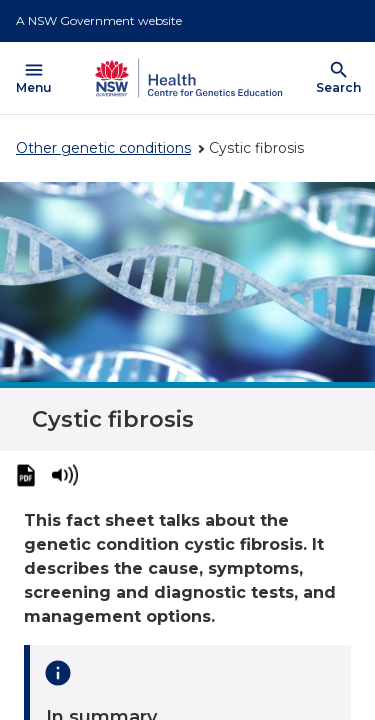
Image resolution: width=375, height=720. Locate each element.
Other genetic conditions (103, 148)
